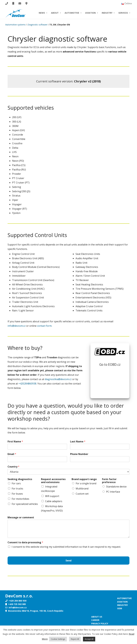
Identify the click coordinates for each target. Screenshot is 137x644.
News (42, 13)
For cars (16, 483)
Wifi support (52, 496)
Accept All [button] (89, 639)
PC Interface (113, 492)
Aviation (90, 13)
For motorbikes (20, 499)
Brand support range (84, 479)
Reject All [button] (75, 639)
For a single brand (86, 483)
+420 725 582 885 (16, 604)
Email (12, 454)
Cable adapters (54, 501)
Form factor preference (109, 481)
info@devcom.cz (17, 326)
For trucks (17, 489)
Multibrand (82, 489)
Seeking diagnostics (20, 479)
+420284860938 (27, 384)
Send (68, 561)
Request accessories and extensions (53, 481)
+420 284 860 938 (16, 601)
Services (123, 13)
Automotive (72, 13)
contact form (44, 326)
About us (97, 617)
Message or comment (21, 517)
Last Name (78, 442)
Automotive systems (15, 25)
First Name (15, 442)
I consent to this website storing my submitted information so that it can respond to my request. (66, 547)
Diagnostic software (37, 25)
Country (13, 467)
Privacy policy (100, 624)
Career (95, 620)
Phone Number (79, 454)
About (55, 13)
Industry (107, 13)
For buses (17, 494)
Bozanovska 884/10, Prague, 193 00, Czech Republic (34, 611)
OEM (120, 608)
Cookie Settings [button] (58, 639)
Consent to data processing (25, 542)
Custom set (82, 494)
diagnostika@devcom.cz (58, 379)
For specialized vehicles (25, 504)
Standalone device (116, 487)
